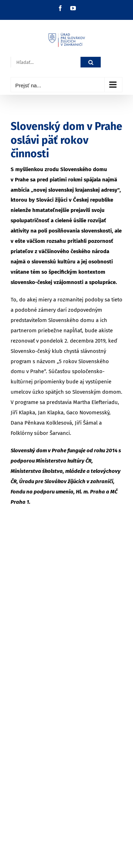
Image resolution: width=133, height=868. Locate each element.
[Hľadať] (91, 62)
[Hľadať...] (46, 62)
